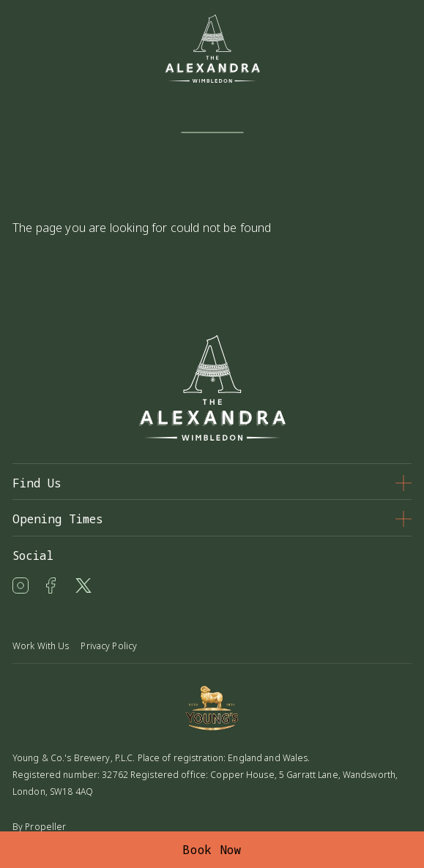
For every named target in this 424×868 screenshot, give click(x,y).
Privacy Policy (109, 646)
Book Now (212, 850)
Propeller (45, 827)
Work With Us (41, 646)
